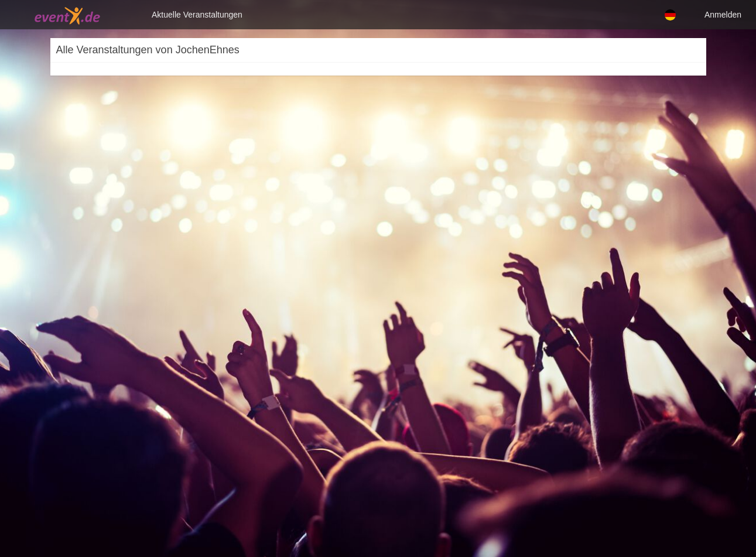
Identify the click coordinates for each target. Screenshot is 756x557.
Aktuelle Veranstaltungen (197, 15)
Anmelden (723, 15)
